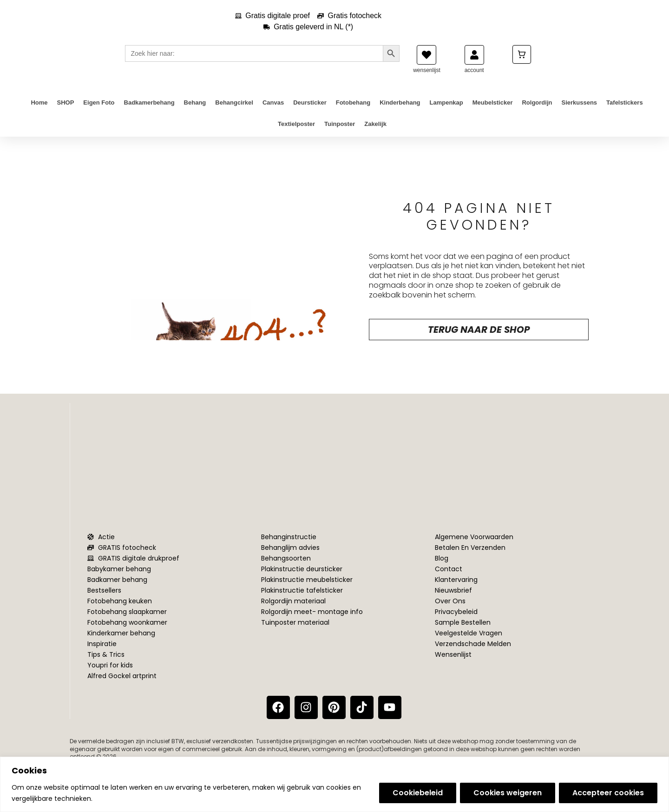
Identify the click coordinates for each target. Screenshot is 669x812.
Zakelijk (375, 133)
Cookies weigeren (508, 793)
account (474, 79)
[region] (334, 784)
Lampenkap (446, 112)
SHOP (66, 112)
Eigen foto (99, 112)
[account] (474, 64)
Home (39, 112)
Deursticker (310, 112)
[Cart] (522, 63)
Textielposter (296, 133)
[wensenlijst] (426, 64)
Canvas (273, 112)
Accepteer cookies (608, 793)
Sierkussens (579, 112)
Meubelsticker (493, 112)
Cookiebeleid (418, 793)
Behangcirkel (234, 112)
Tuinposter (340, 133)
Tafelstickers (625, 112)
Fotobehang (353, 112)
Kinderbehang (400, 112)
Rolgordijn (537, 112)
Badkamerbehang (149, 112)
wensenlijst (427, 79)
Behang (195, 112)
